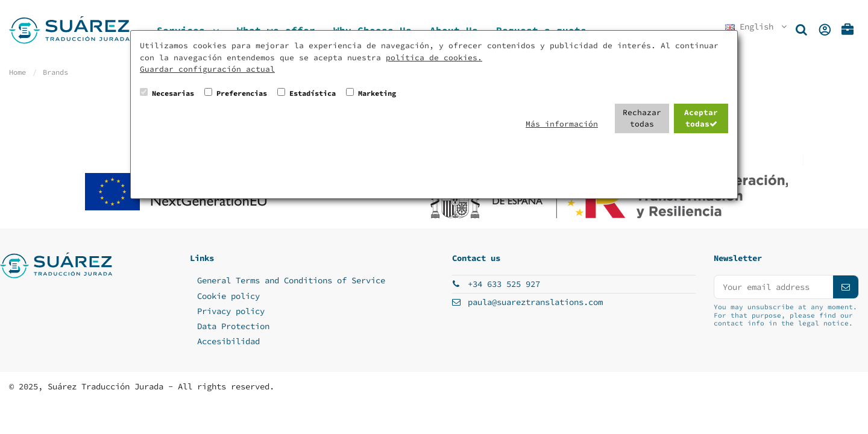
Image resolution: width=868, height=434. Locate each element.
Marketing (377, 93)
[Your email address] (774, 287)
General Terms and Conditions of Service (291, 280)
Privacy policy (231, 311)
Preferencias (242, 93)
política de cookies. (434, 58)
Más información (562, 124)
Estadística (313, 93)
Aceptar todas (701, 118)
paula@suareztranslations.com (535, 302)
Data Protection (233, 326)
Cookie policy (228, 296)
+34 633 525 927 (504, 284)
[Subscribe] (846, 287)
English (757, 27)
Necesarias (173, 93)
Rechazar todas (642, 118)
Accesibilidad (228, 341)
